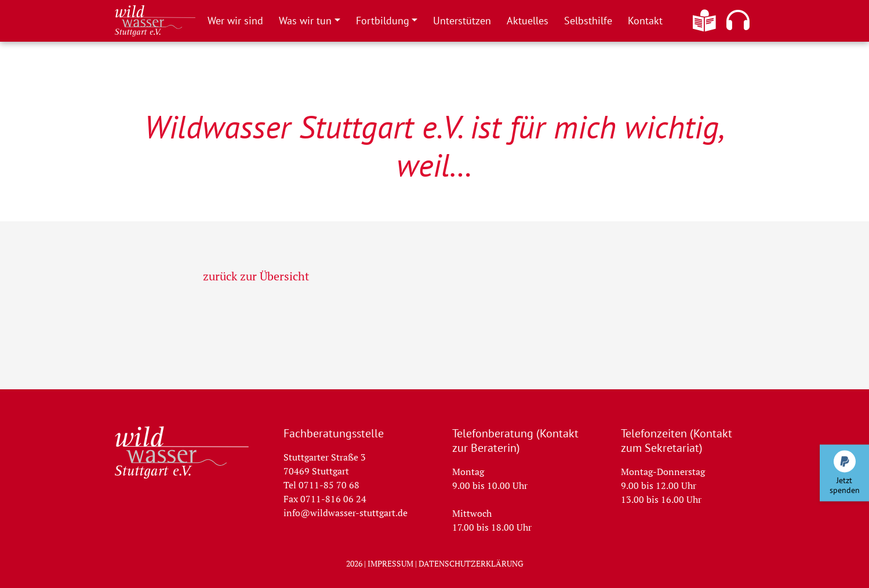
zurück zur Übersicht (256, 276)
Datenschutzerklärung (471, 563)
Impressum (390, 563)
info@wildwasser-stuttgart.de (346, 513)
